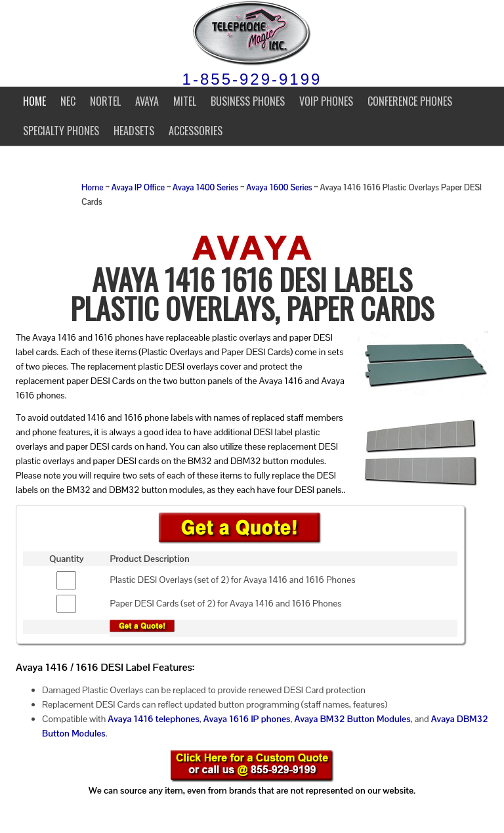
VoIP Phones (326, 101)
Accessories (196, 131)
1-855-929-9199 (252, 79)
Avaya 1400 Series (205, 188)
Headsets (134, 131)
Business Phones (248, 101)
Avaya (147, 101)
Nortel (105, 101)
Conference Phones (410, 101)
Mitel (185, 101)
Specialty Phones (61, 131)
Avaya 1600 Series (279, 188)
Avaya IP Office (138, 188)
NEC (68, 101)
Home (34, 101)
